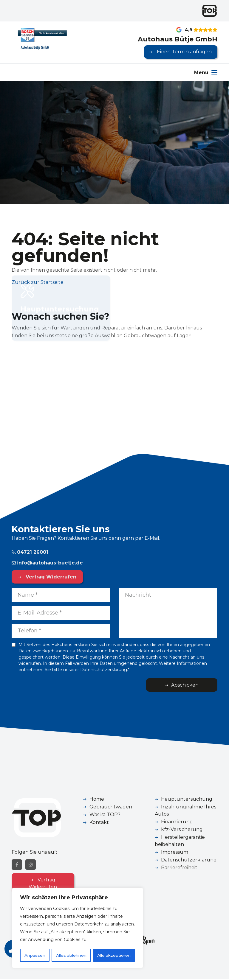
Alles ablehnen (71, 955)
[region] (78, 928)
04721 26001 (30, 552)
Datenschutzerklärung (189, 860)
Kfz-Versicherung (182, 830)
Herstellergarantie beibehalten (180, 841)
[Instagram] (31, 866)
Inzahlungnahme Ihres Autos (185, 811)
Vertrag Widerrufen (50, 577)
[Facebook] (17, 866)
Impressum (175, 852)
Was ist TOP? (105, 815)
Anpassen (34, 955)
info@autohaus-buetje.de (47, 563)
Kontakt (99, 823)
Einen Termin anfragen (184, 52)
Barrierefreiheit (179, 868)
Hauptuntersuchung (187, 799)
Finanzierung (177, 822)
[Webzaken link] (145, 941)
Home (97, 799)
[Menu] (206, 73)
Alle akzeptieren (114, 955)
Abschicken (194, 685)
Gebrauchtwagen (111, 807)
